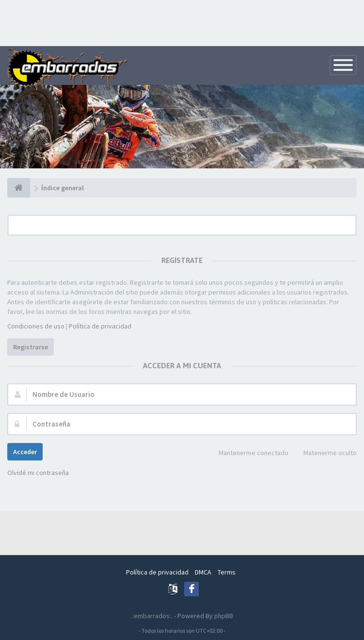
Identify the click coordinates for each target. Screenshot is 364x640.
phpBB (224, 616)
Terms (227, 572)
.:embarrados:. (152, 616)
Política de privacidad (100, 326)
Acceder (25, 452)
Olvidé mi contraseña (38, 473)
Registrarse (31, 347)
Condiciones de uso (36, 326)
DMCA (203, 572)
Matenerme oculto (325, 453)
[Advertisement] (182, 22)
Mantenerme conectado (248, 453)
